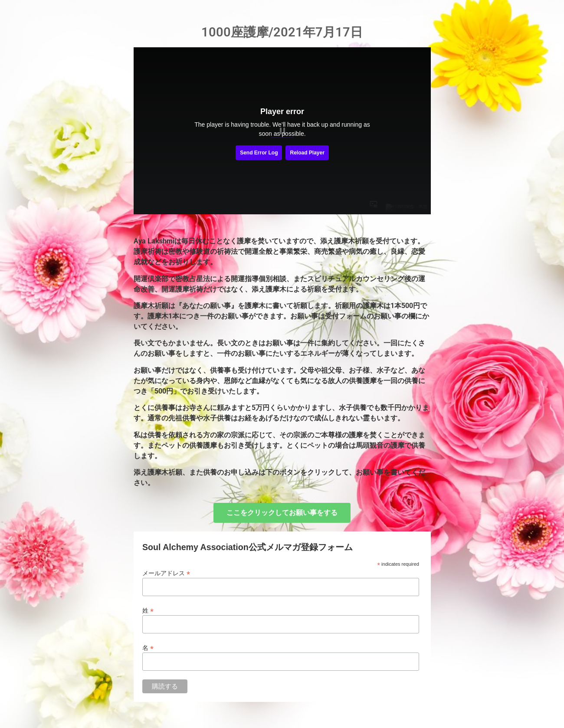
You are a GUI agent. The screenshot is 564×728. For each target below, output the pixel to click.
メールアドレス (166, 573)
